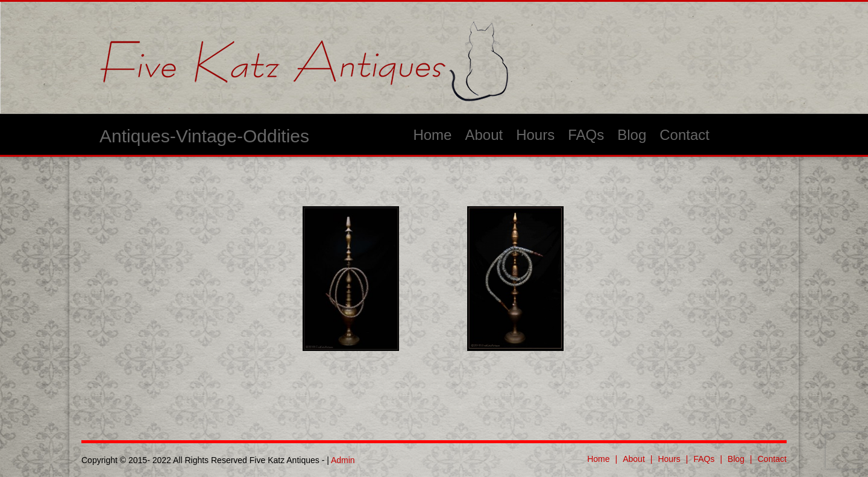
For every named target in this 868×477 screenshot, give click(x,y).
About (484, 135)
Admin (343, 460)
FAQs (586, 135)
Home (432, 135)
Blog (632, 135)
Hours (535, 135)
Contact (684, 135)
